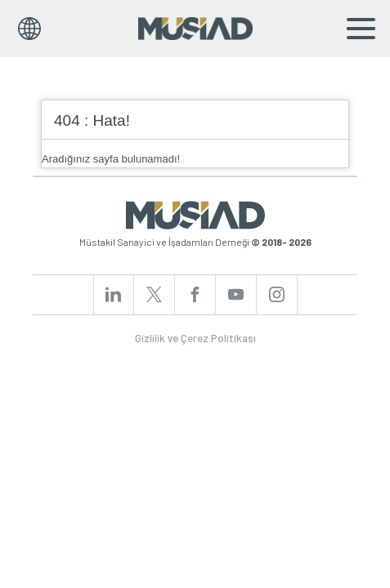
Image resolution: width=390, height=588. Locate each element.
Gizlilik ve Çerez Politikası (195, 338)
